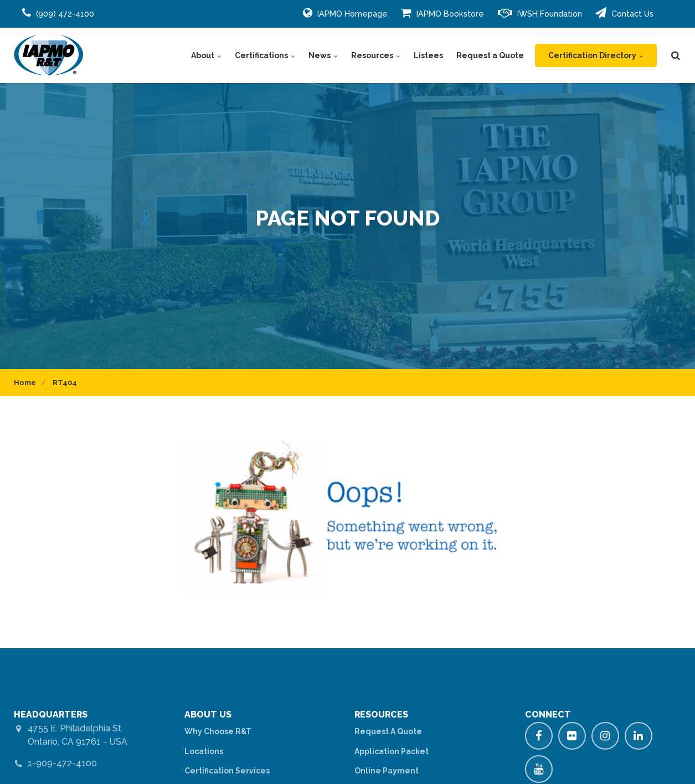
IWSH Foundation (540, 13)
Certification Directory (596, 55)
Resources (376, 55)
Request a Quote (490, 55)
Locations (204, 751)
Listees (428, 55)
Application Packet (392, 751)
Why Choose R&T (218, 731)
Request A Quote (388, 731)
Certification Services (227, 771)
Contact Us (624, 13)
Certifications (265, 55)
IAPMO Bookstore (442, 13)
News (323, 55)
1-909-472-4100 (62, 763)
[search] (676, 55)
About (206, 55)
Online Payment (387, 771)
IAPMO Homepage (345, 13)
